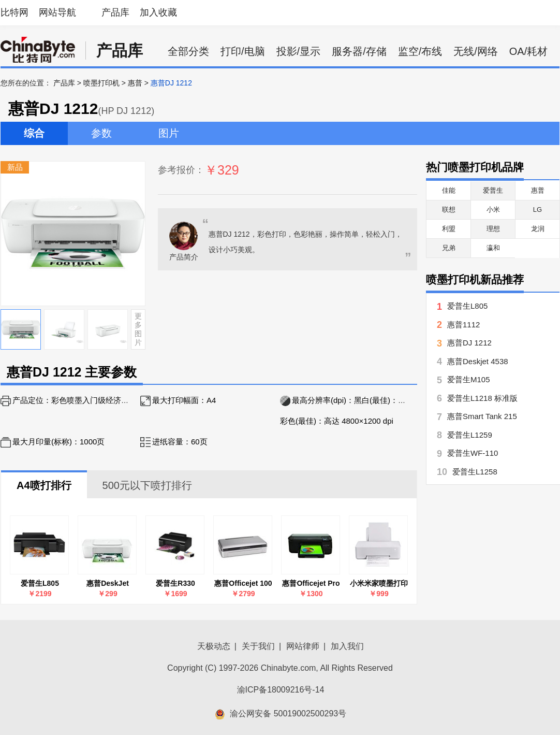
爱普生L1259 (470, 435)
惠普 (135, 83)
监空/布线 (420, 51)
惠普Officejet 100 (243, 583)
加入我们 (347, 646)
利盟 (449, 229)
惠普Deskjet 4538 (478, 361)
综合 (34, 133)
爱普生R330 (175, 583)
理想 (493, 229)
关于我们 (258, 646)
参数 (101, 133)
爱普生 (493, 190)
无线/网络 (476, 51)
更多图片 (138, 329)
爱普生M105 (469, 379)
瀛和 (493, 248)
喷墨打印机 (101, 83)
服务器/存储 (359, 51)
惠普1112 (463, 325)
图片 (169, 133)
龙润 (538, 229)
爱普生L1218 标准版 (482, 398)
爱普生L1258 (475, 472)
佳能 (449, 190)
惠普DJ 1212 (469, 343)
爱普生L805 (40, 583)
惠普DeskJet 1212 (108, 583)
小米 (493, 210)
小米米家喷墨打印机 (379, 583)
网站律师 (303, 646)
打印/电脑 (243, 51)
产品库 (115, 12)
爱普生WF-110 (473, 453)
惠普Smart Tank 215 (482, 416)
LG (537, 210)
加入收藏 (158, 12)
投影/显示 (299, 51)
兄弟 (449, 248)
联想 (449, 210)
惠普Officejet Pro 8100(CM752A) (311, 583)
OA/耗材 (528, 51)
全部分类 (188, 51)
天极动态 (214, 646)
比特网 (14, 12)
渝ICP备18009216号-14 (281, 690)
